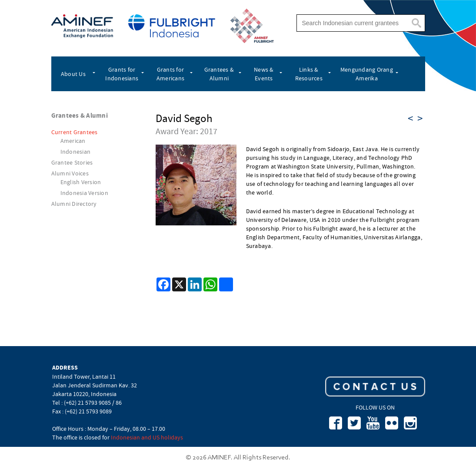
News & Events (264, 74)
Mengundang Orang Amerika (367, 74)
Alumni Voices (70, 173)
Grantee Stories (72, 162)
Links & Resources (309, 74)
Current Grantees (75, 132)
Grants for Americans (170, 74)
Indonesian (76, 152)
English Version (81, 182)
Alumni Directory (74, 204)
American (73, 141)
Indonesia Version (84, 193)
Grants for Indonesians (122, 74)
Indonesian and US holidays (147, 437)
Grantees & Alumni (219, 74)
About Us (73, 74)
